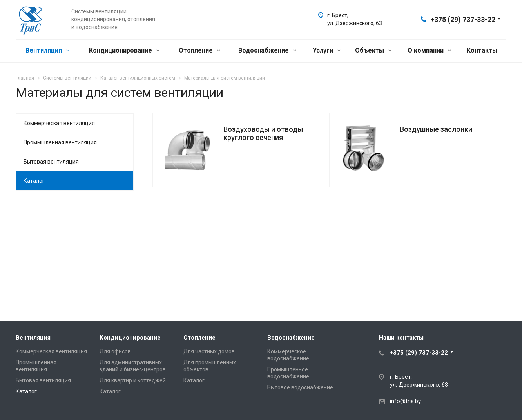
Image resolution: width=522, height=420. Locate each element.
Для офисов (115, 351)
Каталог (34, 181)
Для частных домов (209, 351)
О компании (429, 50)
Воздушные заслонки (436, 129)
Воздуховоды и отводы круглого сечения (263, 133)
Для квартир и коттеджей (133, 380)
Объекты (373, 50)
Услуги (327, 50)
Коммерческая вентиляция (59, 123)
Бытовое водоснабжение (300, 387)
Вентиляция (47, 50)
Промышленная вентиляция (60, 142)
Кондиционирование (124, 50)
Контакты (482, 50)
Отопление (199, 50)
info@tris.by (405, 401)
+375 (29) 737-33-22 (463, 19)
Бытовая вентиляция (51, 162)
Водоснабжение (267, 50)
